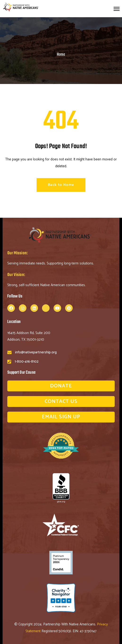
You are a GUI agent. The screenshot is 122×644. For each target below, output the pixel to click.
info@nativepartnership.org (36, 352)
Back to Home (61, 185)
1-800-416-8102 (27, 362)
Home (61, 55)
